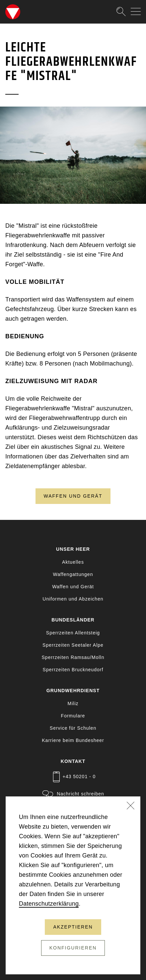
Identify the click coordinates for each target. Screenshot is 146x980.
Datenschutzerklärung (49, 904)
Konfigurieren (73, 948)
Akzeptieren (73, 927)
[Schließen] (131, 806)
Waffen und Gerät (73, 496)
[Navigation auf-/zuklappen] (136, 11)
